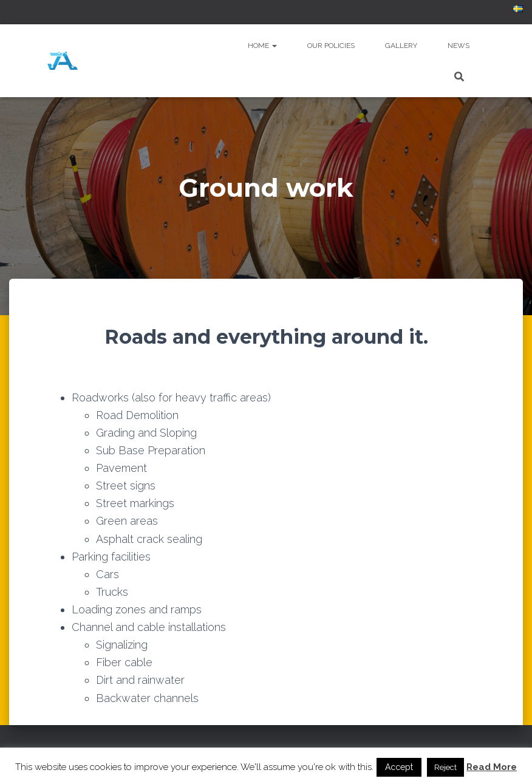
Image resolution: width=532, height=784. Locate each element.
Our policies (331, 46)
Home (262, 46)
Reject (445, 767)
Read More (492, 767)
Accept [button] (399, 767)
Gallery (401, 46)
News (459, 46)
